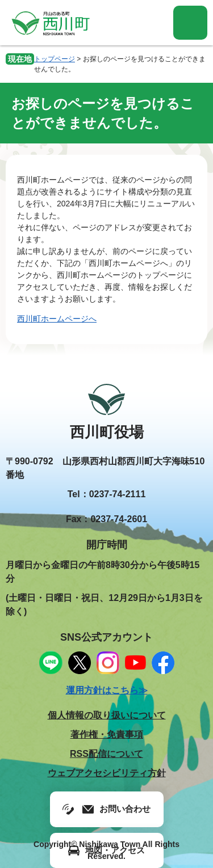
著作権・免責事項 (107, 734)
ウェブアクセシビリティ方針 (107, 773)
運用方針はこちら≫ (107, 690)
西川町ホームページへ (57, 319)
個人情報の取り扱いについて (107, 715)
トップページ (55, 59)
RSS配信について (106, 754)
